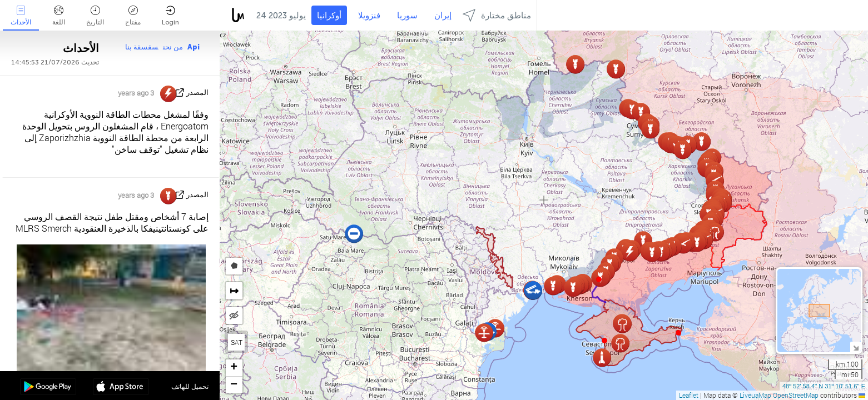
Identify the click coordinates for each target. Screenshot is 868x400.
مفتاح (133, 16)
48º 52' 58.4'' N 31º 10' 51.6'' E (824, 386)
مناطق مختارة (497, 15)
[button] (599, 279)
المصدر (197, 92)
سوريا (407, 16)
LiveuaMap (755, 395)
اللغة (59, 16)
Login (170, 16)
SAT (237, 342)
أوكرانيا (329, 16)
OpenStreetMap (796, 395)
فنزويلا (369, 16)
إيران (443, 16)
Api (194, 47)
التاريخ (95, 16)
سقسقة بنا (142, 47)
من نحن (173, 47)
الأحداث (21, 16)
